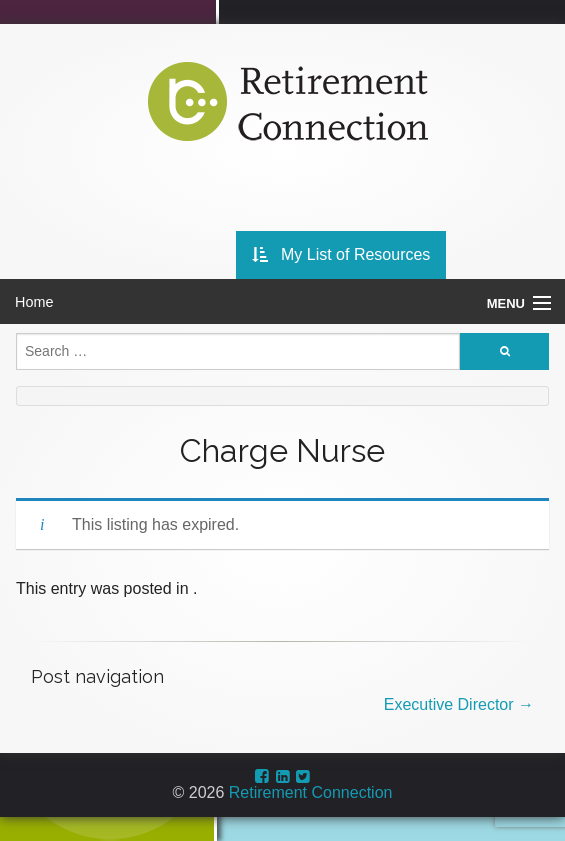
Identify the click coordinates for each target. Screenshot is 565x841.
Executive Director (459, 704)
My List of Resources (341, 254)
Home (34, 302)
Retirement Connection (311, 792)
